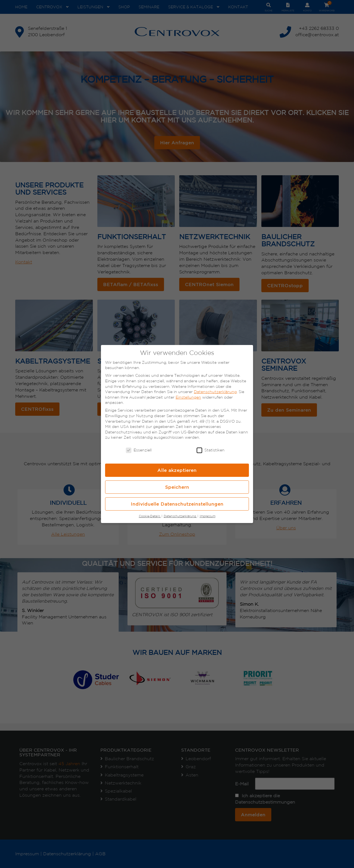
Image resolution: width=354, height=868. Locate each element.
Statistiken (211, 450)
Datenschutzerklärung (215, 392)
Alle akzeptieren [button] (177, 470)
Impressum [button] (208, 516)
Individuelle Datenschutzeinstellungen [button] (177, 504)
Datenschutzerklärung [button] (180, 516)
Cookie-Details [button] (150, 516)
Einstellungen (188, 397)
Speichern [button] (177, 487)
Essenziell (139, 450)
